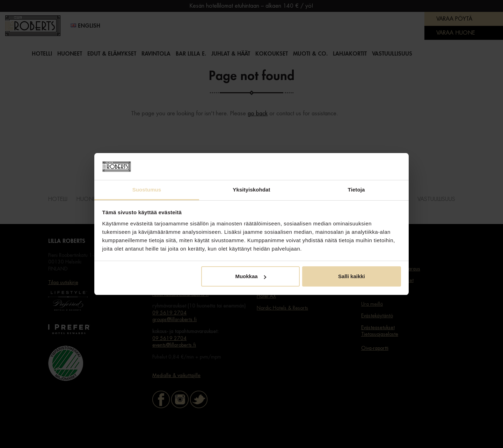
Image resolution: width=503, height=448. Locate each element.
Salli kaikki (352, 276)
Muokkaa (250, 276)
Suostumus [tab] (147, 190)
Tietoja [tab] (356, 190)
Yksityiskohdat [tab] (251, 190)
